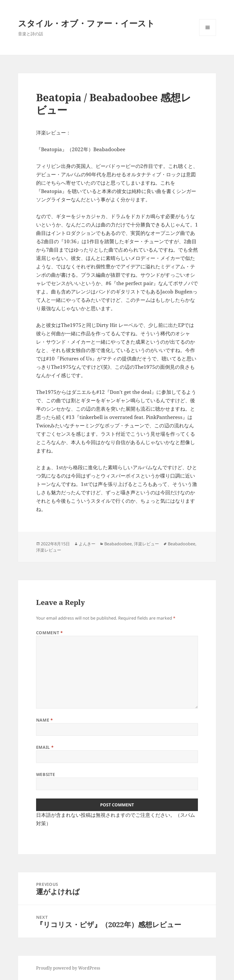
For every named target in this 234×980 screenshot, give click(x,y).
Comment (50, 633)
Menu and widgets (208, 36)
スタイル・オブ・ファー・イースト (86, 23)
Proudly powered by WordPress (68, 968)
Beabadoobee (118, 544)
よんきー (87, 544)
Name (45, 720)
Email (45, 747)
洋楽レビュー (146, 544)
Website (45, 774)
